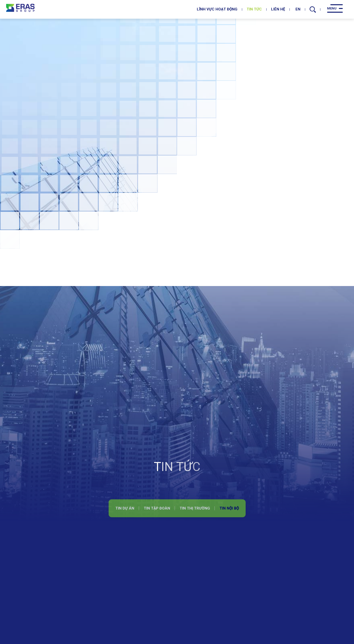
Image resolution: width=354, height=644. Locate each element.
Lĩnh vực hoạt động (217, 9)
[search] (313, 9)
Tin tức (254, 9)
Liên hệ (278, 9)
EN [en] (297, 9)
